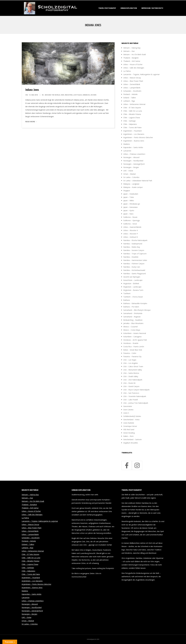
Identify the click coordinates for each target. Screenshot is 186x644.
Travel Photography (107, 8)
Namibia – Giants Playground (135, 274)
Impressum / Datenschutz (152, 8)
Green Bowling (129, 433)
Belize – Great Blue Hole (133, 350)
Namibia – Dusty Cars (132, 267)
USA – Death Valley (131, 376)
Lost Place (78, 95)
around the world (52, 95)
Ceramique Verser (130, 426)
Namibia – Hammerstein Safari (135, 260)
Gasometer (128, 406)
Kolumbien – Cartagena (132, 337)
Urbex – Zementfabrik (132, 84)
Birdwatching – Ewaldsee (133, 320)
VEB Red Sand (129, 430)
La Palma (127, 71)
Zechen (93, 95)
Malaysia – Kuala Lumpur (133, 187)
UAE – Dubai (128, 171)
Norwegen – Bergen (131, 167)
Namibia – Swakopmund (133, 244)
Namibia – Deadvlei (131, 257)
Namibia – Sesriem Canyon (134, 250)
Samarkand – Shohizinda (133, 313)
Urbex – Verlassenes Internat (134, 104)
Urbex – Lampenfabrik (132, 88)
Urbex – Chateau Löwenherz (134, 154)
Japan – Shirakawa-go (132, 204)
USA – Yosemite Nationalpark (135, 396)
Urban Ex (86, 95)
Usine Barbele (129, 423)
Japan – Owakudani (131, 194)
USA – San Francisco (131, 393)
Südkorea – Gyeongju (132, 220)
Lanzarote (127, 151)
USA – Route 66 (129, 383)
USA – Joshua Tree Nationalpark (136, 403)
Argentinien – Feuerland (132, 131)
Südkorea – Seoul (130, 224)
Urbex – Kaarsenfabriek (132, 227)
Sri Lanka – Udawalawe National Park (138, 181)
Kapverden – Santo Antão (133, 147)
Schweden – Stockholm (132, 91)
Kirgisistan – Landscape (132, 287)
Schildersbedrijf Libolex (132, 416)
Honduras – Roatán (131, 343)
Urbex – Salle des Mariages (134, 68)
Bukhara (127, 300)
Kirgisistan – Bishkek (131, 283)
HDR (62, 95)
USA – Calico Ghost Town (133, 366)
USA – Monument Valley (133, 370)
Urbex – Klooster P (131, 234)
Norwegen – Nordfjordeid (133, 161)
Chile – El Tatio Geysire (132, 108)
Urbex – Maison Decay (132, 78)
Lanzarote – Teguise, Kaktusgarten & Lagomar (141, 74)
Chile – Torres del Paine (132, 127)
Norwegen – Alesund (131, 157)
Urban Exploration (129, 8)
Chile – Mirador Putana (132, 114)
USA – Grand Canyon (131, 386)
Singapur (127, 191)
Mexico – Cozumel (130, 327)
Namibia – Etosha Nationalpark (135, 240)
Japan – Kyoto (129, 210)
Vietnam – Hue (129, 51)
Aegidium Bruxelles (131, 443)
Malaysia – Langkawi (131, 184)
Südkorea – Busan (130, 217)
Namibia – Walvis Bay (132, 247)
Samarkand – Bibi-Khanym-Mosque (137, 310)
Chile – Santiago (130, 121)
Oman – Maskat (130, 174)
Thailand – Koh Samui (132, 61)
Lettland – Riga (129, 101)
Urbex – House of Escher (133, 64)
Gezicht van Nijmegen (132, 277)
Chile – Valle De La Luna (133, 111)
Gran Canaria (128, 410)
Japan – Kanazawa (130, 207)
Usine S (126, 413)
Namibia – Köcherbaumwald (134, 270)
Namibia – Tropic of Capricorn (135, 254)
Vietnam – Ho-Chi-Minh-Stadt (135, 54)
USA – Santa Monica (131, 373)
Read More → (31, 122)
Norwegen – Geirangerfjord (134, 164)
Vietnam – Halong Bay (132, 48)
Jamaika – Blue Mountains (133, 323)
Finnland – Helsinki (130, 94)
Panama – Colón (130, 353)
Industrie (69, 95)
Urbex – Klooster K (131, 230)
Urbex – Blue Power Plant (133, 81)
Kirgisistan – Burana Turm (133, 290)
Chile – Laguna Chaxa (132, 118)
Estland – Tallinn (130, 98)
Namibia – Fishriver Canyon (134, 264)
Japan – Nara (128, 214)
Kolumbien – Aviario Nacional (135, 333)
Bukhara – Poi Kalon (131, 307)
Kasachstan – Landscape (133, 280)
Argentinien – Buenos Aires (134, 141)
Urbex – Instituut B (131, 237)
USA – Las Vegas (130, 360)
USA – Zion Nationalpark (133, 380)
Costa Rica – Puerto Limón (134, 347)
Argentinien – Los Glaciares (134, 134)
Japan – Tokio (129, 197)
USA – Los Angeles (131, 363)
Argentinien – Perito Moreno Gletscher (138, 137)
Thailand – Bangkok (131, 58)
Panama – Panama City (132, 356)
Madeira (126, 144)
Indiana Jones (32, 89)
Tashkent (127, 293)
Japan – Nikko (129, 201)
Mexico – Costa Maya (132, 330)
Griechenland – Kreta (131, 420)
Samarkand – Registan (132, 317)
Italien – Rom (128, 436)
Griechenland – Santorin (132, 439)
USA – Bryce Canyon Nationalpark (136, 390)
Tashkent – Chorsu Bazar (133, 297)
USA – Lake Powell (131, 400)
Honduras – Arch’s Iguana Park (135, 340)
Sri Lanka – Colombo (131, 177)
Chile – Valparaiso (130, 124)
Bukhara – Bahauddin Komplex (135, 303)
